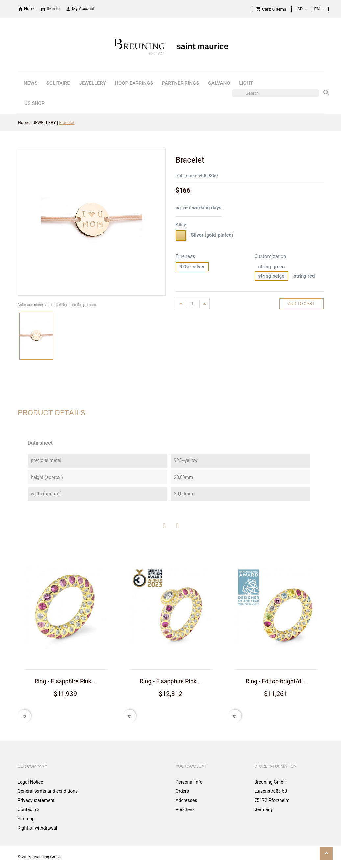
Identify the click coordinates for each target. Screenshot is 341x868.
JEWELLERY (92, 83)
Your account (191, 766)
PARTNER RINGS (181, 83)
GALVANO (219, 83)
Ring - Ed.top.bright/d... (276, 681)
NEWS (30, 83)
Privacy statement (36, 800)
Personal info (189, 782)
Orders (183, 791)
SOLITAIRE (58, 83)
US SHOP (35, 103)
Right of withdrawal (37, 828)
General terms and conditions (48, 791)
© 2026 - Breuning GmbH (40, 857)
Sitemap (26, 819)
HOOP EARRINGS (134, 83)
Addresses (186, 800)
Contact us (29, 809)
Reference (186, 176)
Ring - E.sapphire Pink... (65, 681)
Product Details (51, 413)
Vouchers (185, 809)
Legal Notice (31, 782)
